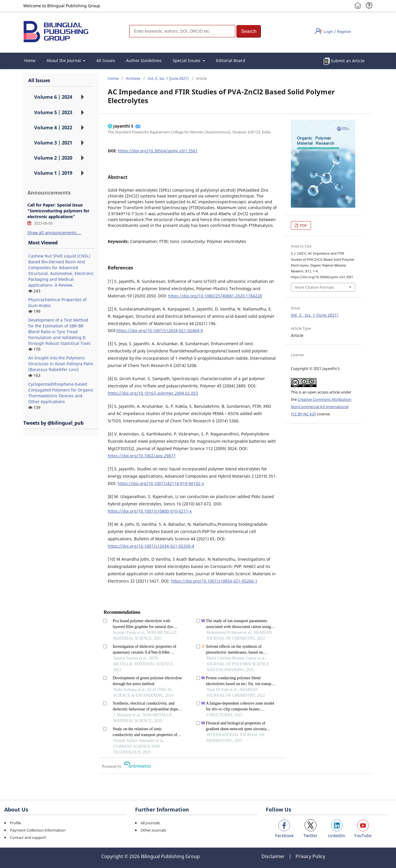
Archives (133, 78)
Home (30, 60)
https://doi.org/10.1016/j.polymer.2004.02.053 (153, 393)
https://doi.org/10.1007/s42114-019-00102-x (161, 483)
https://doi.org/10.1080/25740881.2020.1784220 (215, 296)
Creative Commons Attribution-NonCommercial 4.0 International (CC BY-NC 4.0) (321, 407)
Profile (15, 823)
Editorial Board (231, 60)
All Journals (150, 823)
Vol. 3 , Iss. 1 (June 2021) (168, 78)
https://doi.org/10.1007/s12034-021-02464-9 (160, 330)
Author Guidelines (144, 60)
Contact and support (28, 837)
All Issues (106, 60)
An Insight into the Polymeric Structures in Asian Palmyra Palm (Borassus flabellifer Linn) (61, 364)
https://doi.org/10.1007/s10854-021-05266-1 (214, 581)
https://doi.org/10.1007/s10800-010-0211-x (150, 511)
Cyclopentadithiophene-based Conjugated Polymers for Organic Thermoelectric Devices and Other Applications (61, 393)
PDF (303, 225)
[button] (249, 31)
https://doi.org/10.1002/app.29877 (142, 456)
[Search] (182, 31)
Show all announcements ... (54, 233)
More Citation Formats (315, 287)
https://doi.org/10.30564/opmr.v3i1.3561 (158, 151)
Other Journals (153, 830)
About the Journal (64, 60)
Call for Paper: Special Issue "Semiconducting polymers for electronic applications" (58, 211)
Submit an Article (348, 61)
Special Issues (187, 60)
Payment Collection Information (38, 830)
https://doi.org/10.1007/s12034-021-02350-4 (151, 546)
